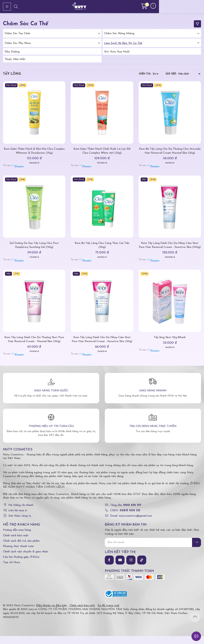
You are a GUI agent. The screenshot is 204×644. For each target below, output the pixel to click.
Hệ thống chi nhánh (21, 513)
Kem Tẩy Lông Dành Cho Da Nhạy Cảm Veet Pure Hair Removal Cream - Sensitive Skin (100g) (170, 251)
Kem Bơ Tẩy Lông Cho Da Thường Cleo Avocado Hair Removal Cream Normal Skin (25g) (170, 153)
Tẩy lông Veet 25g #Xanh (170, 345)
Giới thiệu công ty (20, 524)
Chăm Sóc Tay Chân (17, 33)
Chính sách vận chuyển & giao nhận (25, 560)
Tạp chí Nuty (12, 570)
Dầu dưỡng (12, 52)
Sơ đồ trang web (108, 613)
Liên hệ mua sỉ (18, 518)
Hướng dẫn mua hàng (17, 538)
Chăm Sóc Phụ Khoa (18, 43)
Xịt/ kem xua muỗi (117, 52)
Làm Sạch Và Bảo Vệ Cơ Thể (123, 43)
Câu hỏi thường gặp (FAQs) (21, 565)
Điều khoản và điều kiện (52, 613)
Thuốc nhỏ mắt (15, 59)
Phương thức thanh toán (18, 554)
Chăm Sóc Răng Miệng (119, 33)
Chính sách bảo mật (16, 543)
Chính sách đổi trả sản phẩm (21, 549)
